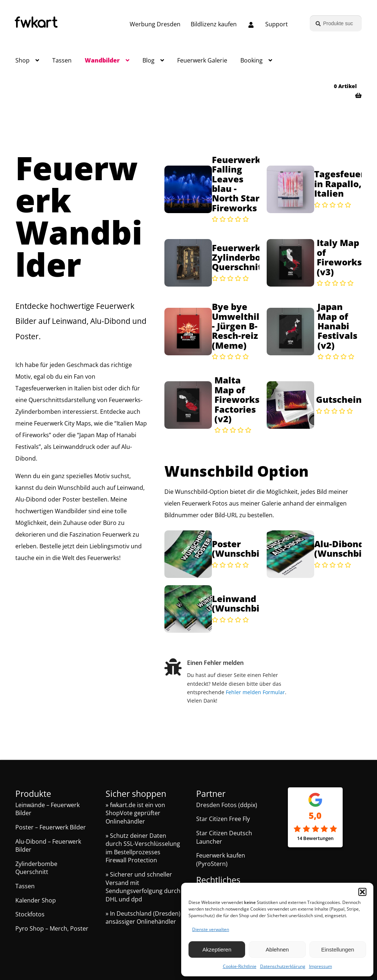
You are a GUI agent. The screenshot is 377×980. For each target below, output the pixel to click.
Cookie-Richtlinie (240, 966)
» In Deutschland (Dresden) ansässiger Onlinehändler (143, 918)
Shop (22, 60)
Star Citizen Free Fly (223, 819)
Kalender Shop (36, 900)
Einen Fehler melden (216, 663)
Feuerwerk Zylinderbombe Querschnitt (246, 258)
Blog (148, 60)
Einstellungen (338, 949)
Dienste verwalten (211, 929)
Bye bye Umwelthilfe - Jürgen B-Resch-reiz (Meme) (240, 326)
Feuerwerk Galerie (202, 60)
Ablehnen (277, 949)
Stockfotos (30, 914)
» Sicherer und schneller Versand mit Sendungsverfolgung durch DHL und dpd (143, 887)
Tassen (62, 60)
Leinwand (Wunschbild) (241, 604)
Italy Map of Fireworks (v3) (339, 257)
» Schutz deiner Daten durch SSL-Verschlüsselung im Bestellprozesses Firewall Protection (143, 848)
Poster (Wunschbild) (241, 549)
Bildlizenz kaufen (214, 24)
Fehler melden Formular (256, 692)
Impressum (321, 966)
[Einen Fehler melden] (174, 669)
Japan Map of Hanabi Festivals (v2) (337, 326)
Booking (252, 60)
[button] (362, 892)
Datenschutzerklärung (283, 966)
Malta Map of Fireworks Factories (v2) (237, 400)
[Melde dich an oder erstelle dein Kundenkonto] (251, 25)
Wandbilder (102, 60)
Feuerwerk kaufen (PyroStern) (221, 860)
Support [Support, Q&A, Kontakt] (277, 24)
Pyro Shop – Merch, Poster (52, 928)
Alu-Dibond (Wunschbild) (344, 549)
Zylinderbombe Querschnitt (36, 868)
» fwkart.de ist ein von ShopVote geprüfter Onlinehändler (135, 813)
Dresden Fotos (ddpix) (227, 805)
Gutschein (339, 400)
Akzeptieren (217, 949)
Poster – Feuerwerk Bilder (51, 827)
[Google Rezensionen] (315, 829)
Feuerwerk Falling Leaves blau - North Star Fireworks (236, 184)
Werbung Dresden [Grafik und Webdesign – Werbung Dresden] (155, 24)
